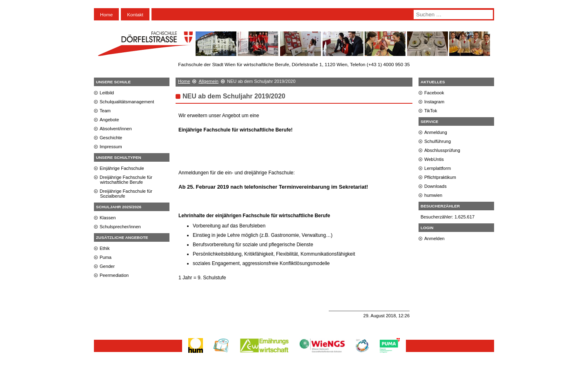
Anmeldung (436, 132)
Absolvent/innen (116, 129)
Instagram (434, 102)
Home (106, 14)
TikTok (431, 111)
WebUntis (434, 159)
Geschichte (111, 138)
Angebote (109, 120)
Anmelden (434, 238)
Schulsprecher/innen (120, 227)
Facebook (434, 93)
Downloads (435, 186)
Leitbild (107, 93)
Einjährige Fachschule (122, 168)
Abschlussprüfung (442, 150)
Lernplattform (438, 168)
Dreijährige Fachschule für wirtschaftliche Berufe (126, 180)
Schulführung (438, 141)
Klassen (108, 218)
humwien (433, 195)
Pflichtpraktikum (440, 177)
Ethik (105, 248)
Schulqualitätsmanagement (127, 102)
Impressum (111, 147)
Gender (107, 266)
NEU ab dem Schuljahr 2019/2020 (234, 96)
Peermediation (114, 275)
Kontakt (135, 14)
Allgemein (208, 81)
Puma (106, 257)
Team (105, 111)
